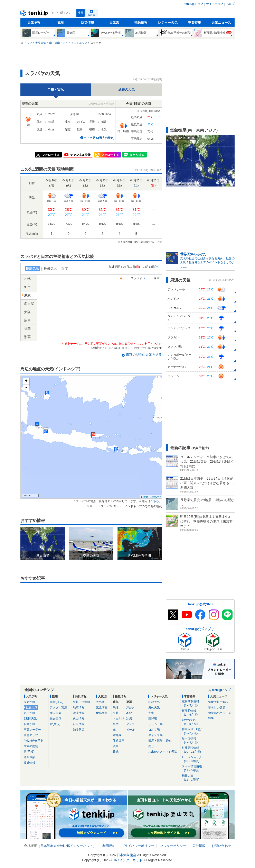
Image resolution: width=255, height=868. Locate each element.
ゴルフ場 (154, 730)
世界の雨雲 (31, 746)
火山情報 (79, 718)
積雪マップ (31, 735)
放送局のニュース (220, 713)
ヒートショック (194, 759)
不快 (129, 713)
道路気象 (29, 757)
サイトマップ (215, 4)
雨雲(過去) (56, 702)
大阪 (27, 312)
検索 (81, 13)
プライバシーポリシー (138, 846)
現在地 (91, 15)
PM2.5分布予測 (34, 741)
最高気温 (32, 269)
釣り (151, 746)
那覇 (27, 337)
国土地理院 (155, 497)
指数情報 (141, 23)
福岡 (27, 329)
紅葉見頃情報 (194, 750)
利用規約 (109, 846)
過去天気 (56, 718)
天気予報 (34, 23)
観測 (61, 23)
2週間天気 (30, 718)
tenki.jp (35, 14)
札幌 (27, 279)
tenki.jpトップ (194, 4)
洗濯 (116, 707)
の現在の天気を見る (144, 355)
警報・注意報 (82, 702)
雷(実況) (55, 724)
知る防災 (79, 730)
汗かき (131, 707)
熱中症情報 (194, 741)
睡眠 (116, 752)
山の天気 (154, 702)
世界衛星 (102, 713)
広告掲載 (199, 846)
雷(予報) (29, 752)
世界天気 (31, 707)
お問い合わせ (221, 846)
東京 (27, 295)
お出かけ (119, 718)
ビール (131, 730)
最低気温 (50, 269)
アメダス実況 (58, 707)
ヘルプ (230, 4)
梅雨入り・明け (194, 731)
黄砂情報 (29, 763)
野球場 (153, 718)
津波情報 (79, 713)
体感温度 (119, 741)
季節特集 (195, 23)
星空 (116, 724)
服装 (116, 713)
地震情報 (79, 707)
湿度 (65, 269)
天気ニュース (221, 23)
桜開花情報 (194, 713)
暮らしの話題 (217, 707)
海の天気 (154, 707)
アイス (131, 724)
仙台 (27, 287)
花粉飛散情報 (194, 703)
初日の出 (194, 778)
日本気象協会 (50, 846)
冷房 (129, 718)
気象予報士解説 (218, 702)
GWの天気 (194, 722)
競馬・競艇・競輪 (160, 741)
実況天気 (56, 713)
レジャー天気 (168, 23)
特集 (211, 718)
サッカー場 (155, 724)
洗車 (116, 746)
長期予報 (29, 724)
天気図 (114, 23)
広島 (27, 320)
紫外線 (117, 735)
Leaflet (145, 497)
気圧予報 (29, 713)
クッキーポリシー (173, 846)
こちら (155, 501)
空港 (151, 713)
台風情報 (79, 724)
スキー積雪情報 (194, 768)
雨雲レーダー (32, 730)
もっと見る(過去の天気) (99, 138)
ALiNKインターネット (77, 846)
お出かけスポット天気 (163, 752)
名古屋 (29, 304)
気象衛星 (102, 707)
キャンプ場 (155, 735)
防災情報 (87, 23)
